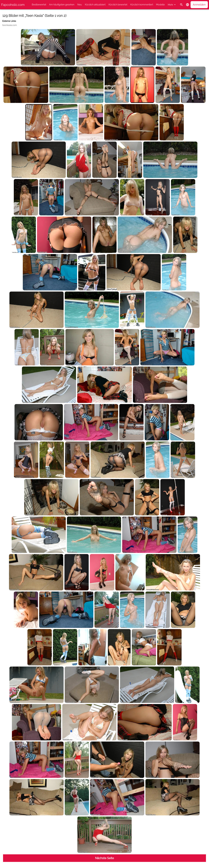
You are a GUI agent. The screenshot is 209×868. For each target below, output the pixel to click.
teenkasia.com (10, 25)
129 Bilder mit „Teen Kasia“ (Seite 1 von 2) (34, 16)
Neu (80, 5)
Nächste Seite (105, 858)
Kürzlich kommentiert (142, 5)
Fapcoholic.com (13, 5)
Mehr (171, 5)
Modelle (160, 5)
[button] (188, 5)
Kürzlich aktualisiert (95, 5)
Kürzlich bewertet (118, 5)
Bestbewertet (39, 5)
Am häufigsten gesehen (62, 5)
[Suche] (181, 5)
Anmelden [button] (199, 5)
